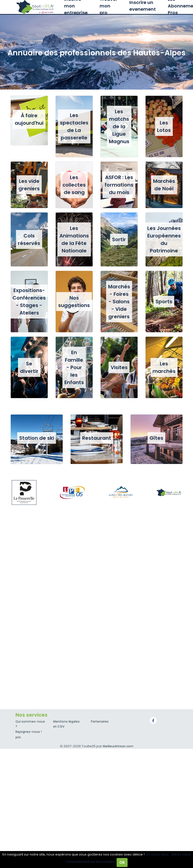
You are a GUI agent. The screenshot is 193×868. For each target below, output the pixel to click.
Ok (122, 862)
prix (18, 737)
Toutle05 (35, 7)
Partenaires (100, 721)
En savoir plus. (158, 854)
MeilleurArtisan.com (118, 746)
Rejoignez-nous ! (29, 732)
